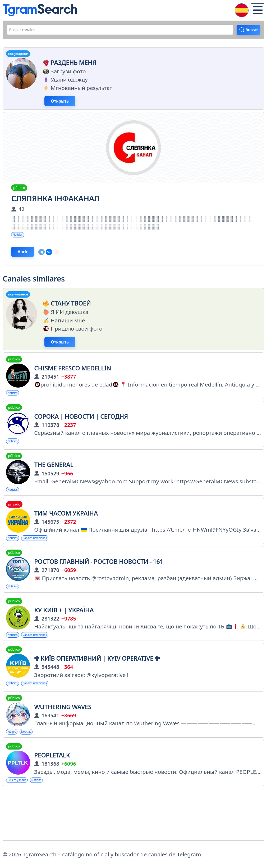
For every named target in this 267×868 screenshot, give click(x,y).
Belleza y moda (23, 825)
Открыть (74, 108)
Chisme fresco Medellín (73, 390)
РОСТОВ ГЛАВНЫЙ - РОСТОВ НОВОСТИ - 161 (99, 594)
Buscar (248, 32)
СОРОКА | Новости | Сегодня (81, 441)
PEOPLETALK (52, 799)
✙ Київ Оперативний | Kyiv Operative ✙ (97, 697)
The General (54, 492)
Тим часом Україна (66, 543)
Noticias (21, 245)
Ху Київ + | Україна (64, 645)
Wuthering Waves (63, 748)
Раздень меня (69, 67)
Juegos (15, 774)
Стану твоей (66, 320)
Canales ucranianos (49, 569)
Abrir (35, 266)
